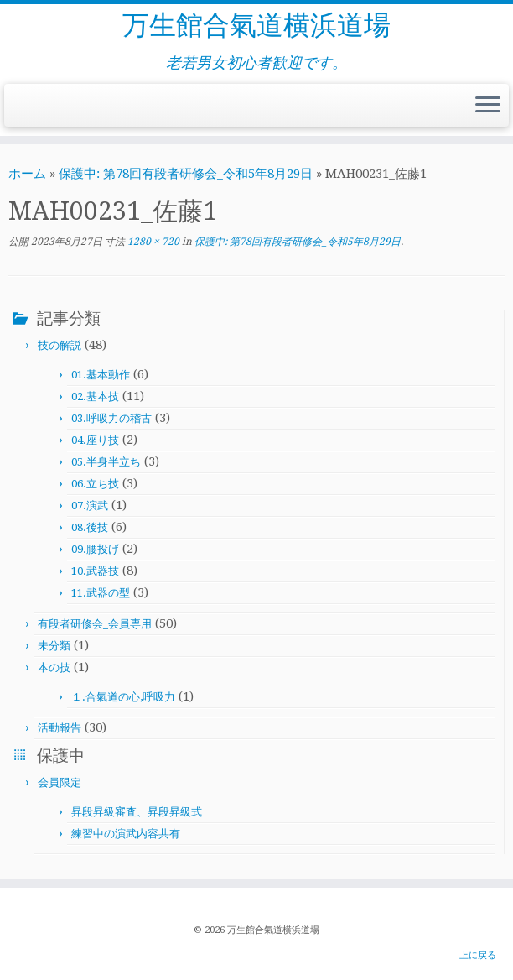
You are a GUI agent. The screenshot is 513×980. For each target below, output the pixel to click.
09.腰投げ (95, 549)
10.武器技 (95, 571)
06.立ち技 (95, 484)
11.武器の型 (101, 593)
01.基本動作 (101, 375)
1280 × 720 (152, 242)
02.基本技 (95, 396)
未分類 (54, 646)
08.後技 (90, 527)
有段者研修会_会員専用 (95, 624)
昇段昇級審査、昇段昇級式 (137, 812)
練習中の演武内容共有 (126, 834)
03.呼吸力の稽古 (111, 418)
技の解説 (60, 345)
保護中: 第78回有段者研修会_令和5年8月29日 (186, 174)
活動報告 (60, 728)
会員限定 (60, 782)
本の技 (54, 667)
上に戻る (478, 955)
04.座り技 (95, 440)
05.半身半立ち (106, 462)
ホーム (27, 174)
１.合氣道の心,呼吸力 (123, 697)
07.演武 (90, 506)
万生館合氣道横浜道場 (256, 25)
